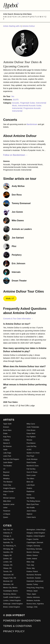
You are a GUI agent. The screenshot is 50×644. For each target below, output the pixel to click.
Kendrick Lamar (9, 504)
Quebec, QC (8, 559)
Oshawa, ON (8, 565)
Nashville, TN (8, 543)
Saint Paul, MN (9, 539)
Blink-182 (30, 482)
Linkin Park (7, 456)
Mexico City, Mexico (10, 588)
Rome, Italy (31, 568)
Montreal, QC (8, 581)
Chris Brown (31, 430)
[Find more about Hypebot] (25, 5)
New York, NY (8, 530)
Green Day (7, 485)
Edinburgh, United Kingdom (13, 604)
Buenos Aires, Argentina (35, 604)
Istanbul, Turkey (32, 584)
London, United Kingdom (12, 601)
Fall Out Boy (31, 469)
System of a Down (33, 453)
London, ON (8, 562)
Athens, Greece (32, 555)
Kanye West (31, 433)
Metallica (6, 479)
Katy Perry (7, 437)
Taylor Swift (7, 424)
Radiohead (31, 491)
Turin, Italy (30, 565)
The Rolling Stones (33, 501)
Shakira (29, 488)
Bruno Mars (7, 430)
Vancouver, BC (8, 575)
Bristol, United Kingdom (12, 607)
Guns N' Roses (32, 472)
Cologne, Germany (33, 546)
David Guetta (31, 462)
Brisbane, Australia (33, 601)
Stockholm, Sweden (34, 578)
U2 (4, 469)
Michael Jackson (9, 498)
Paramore (7, 511)
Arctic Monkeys (32, 459)
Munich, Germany (33, 552)
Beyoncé (6, 472)
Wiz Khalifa (31, 508)
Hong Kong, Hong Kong (35, 588)
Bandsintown (32, 124)
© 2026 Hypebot (14, 615)
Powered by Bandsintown (22, 621)
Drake (5, 433)
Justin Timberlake (33, 427)
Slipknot (30, 514)
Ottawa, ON (7, 568)
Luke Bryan (31, 485)
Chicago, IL (7, 536)
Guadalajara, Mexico (11, 591)
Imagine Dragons (9, 488)
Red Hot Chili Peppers (11, 459)
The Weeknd (8, 482)
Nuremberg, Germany (34, 549)
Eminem (6, 427)
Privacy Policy (14, 631)
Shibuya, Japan (32, 591)
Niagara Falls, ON (10, 578)
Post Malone (31, 443)
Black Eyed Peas (33, 504)
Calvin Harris (31, 517)
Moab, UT (10, 298)
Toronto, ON (8, 572)
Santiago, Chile (32, 607)
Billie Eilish (7, 501)
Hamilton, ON (8, 552)
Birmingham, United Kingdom (37, 530)
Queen (6, 517)
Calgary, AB (7, 555)
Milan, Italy (30, 562)
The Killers (30, 479)
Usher (5, 508)
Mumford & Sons (33, 466)
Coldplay (6, 440)
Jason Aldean (31, 511)
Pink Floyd (30, 456)
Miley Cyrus (31, 424)
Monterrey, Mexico (10, 594)
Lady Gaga (7, 453)
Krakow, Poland (32, 572)
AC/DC (29, 450)
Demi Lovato (31, 475)
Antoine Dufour (28, 26)
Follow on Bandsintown (15, 155)
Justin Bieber (8, 462)
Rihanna (6, 475)
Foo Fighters (31, 437)
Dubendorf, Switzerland (35, 581)
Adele (5, 450)
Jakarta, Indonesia (33, 597)
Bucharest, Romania (34, 575)
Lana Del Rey (32, 446)
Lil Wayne (7, 514)
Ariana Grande (8, 491)
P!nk (5, 495)
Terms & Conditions (17, 626)
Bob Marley (31, 498)
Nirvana (29, 440)
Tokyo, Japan (31, 594)
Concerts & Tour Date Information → (18, 319)
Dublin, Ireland (32, 559)
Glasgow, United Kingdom (36, 533)
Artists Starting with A (12, 26)
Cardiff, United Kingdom (12, 597)
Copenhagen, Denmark (35, 543)
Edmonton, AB (8, 584)
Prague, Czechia (33, 539)
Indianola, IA (8, 533)
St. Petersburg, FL (10, 546)
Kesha (29, 495)
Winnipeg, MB (8, 549)
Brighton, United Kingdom (36, 536)
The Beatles (7, 466)
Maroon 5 (7, 443)
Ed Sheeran (7, 446)
